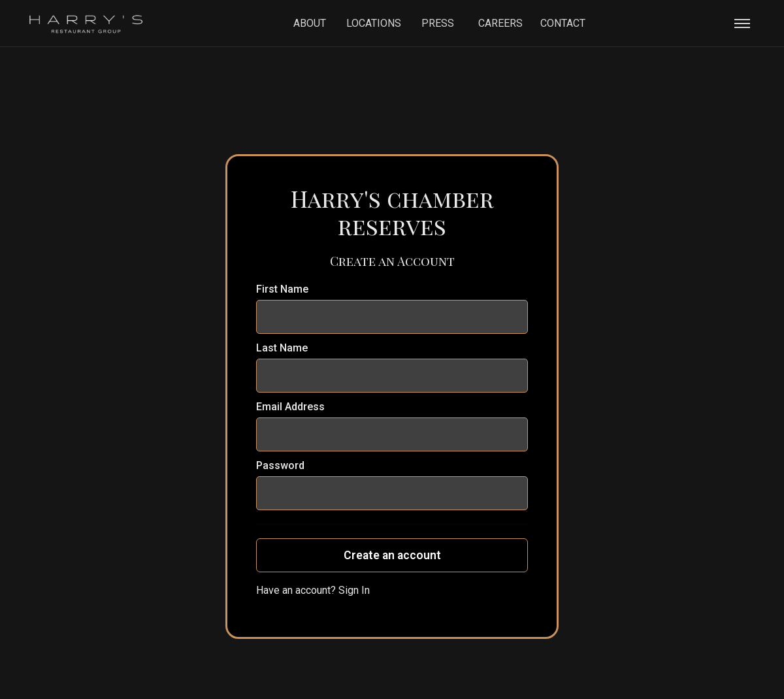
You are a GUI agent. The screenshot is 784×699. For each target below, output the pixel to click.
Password (280, 465)
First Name (282, 289)
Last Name (282, 348)
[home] (86, 23)
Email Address (290, 407)
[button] (742, 24)
